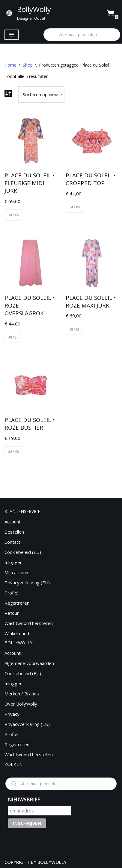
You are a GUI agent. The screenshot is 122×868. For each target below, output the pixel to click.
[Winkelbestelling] (41, 94)
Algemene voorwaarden (29, 663)
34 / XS (13, 215)
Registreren (17, 603)
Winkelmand (17, 633)
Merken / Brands (22, 694)
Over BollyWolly (21, 704)
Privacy (12, 714)
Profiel (11, 593)
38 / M (74, 329)
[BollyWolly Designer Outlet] (27, 13)
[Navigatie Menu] (12, 35)
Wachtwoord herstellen (29, 623)
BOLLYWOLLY (52, 862)
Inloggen (13, 562)
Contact (12, 542)
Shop (28, 65)
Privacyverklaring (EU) (27, 583)
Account (13, 522)
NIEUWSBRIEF (24, 800)
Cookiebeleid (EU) (23, 552)
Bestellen (14, 532)
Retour (12, 613)
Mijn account (17, 572)
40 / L (12, 337)
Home (10, 65)
